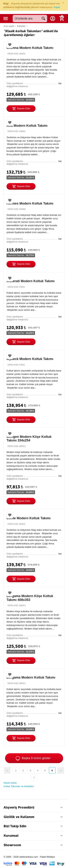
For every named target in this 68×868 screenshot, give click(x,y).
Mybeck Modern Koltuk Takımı (30, 359)
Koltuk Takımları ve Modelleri (19, 786)
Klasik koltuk (10, 783)
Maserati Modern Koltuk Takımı (31, 281)
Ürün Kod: (13, 54)
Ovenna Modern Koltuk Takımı (30, 48)
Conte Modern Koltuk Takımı (29, 518)
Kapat (57, 7)
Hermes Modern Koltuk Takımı (30, 203)
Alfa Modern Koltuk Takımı (27, 126)
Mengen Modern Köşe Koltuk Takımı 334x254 (29, 439)
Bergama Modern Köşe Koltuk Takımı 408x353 (30, 598)
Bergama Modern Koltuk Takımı (31, 677)
